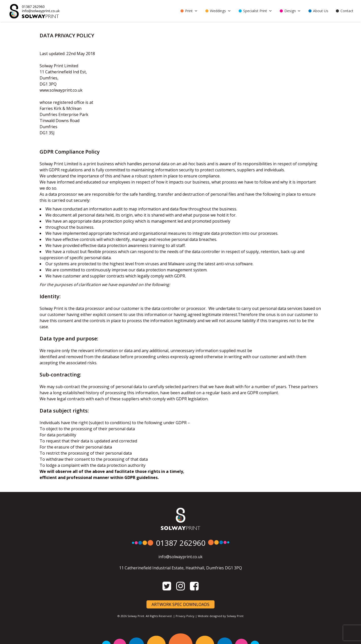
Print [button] (191, 11)
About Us (321, 11)
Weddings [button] (220, 11)
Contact (347, 11)
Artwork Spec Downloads (180, 604)
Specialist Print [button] (258, 11)
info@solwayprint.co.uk (180, 557)
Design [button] (293, 11)
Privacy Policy (185, 616)
